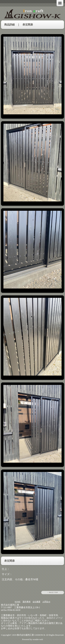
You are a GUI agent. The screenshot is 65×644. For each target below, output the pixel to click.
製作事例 (27, 602)
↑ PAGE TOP (53, 592)
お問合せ (46, 602)
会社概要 (36, 602)
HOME (18, 602)
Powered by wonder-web (33, 639)
